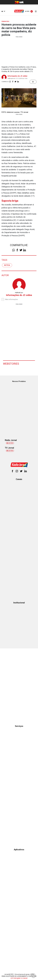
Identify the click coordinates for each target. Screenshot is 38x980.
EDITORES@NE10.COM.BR (19, 978)
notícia (7, 265)
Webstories (11, 364)
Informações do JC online (17, 76)
